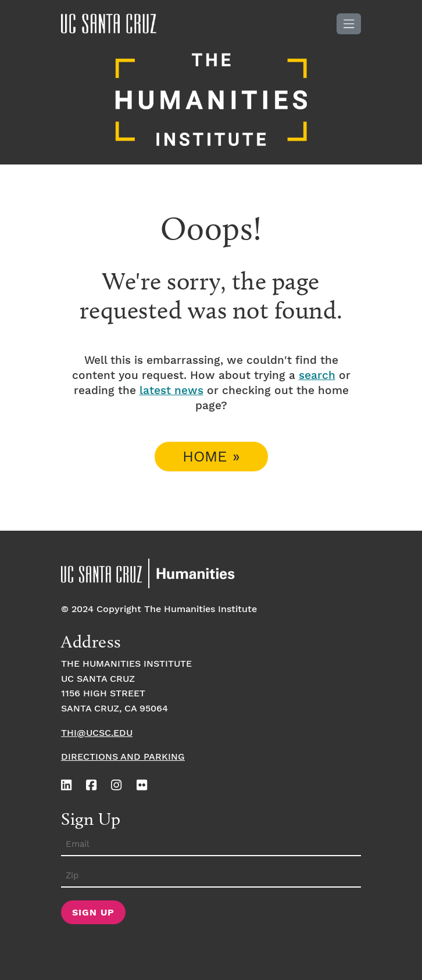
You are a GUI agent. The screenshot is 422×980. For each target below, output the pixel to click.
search (317, 376)
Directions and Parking (123, 757)
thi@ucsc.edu (97, 733)
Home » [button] (211, 457)
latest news (171, 391)
